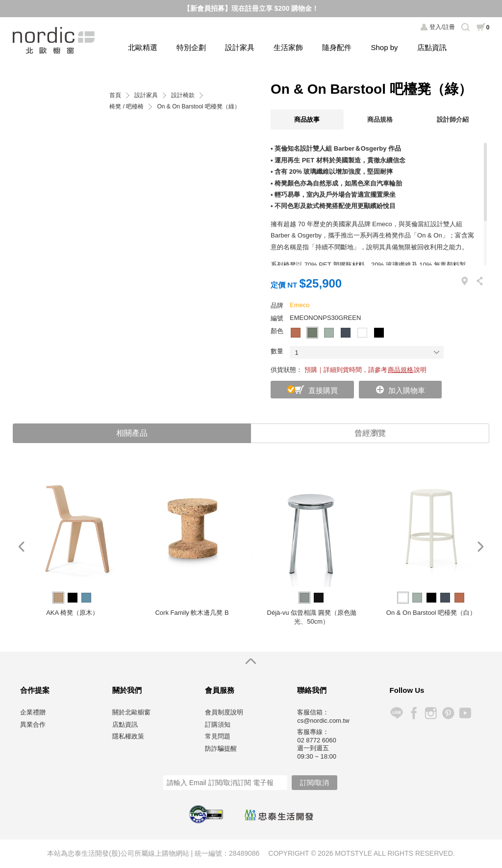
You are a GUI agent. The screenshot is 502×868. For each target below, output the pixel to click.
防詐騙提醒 (221, 749)
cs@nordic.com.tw (323, 721)
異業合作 (33, 724)
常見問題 (218, 736)
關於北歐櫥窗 (131, 712)
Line (396, 713)
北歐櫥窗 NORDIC (55, 40)
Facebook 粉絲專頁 (414, 713)
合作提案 (35, 690)
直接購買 (323, 390)
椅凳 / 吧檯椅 (126, 107)
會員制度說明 (224, 712)
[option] (73, 547)
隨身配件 (337, 47)
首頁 (115, 95)
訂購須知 (218, 724)
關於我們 (127, 690)
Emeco (300, 305)
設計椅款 (183, 95)
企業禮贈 (33, 712)
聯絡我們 (312, 690)
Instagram (431, 713)
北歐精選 (143, 47)
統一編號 (208, 853)
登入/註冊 (442, 27)
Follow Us (407, 690)
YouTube (465, 713)
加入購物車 (407, 390)
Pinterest (448, 713)
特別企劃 (191, 47)
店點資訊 (432, 47)
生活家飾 (288, 47)
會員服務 (220, 690)
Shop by (384, 47)
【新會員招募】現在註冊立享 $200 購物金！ (251, 8)
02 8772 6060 (317, 740)
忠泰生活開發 (279, 815)
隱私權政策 (128, 736)
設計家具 (240, 47)
